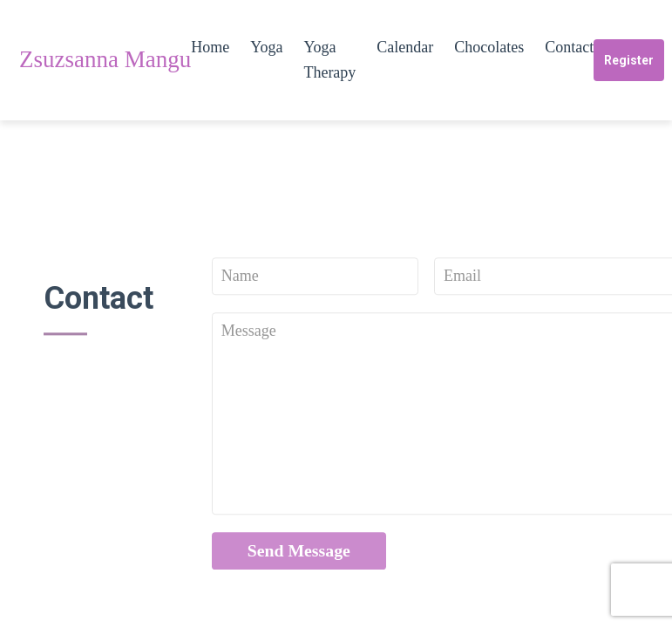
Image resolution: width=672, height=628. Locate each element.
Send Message (299, 556)
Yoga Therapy (329, 60)
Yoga (266, 47)
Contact (569, 47)
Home (210, 47)
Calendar (405, 47)
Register (629, 60)
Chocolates (489, 47)
